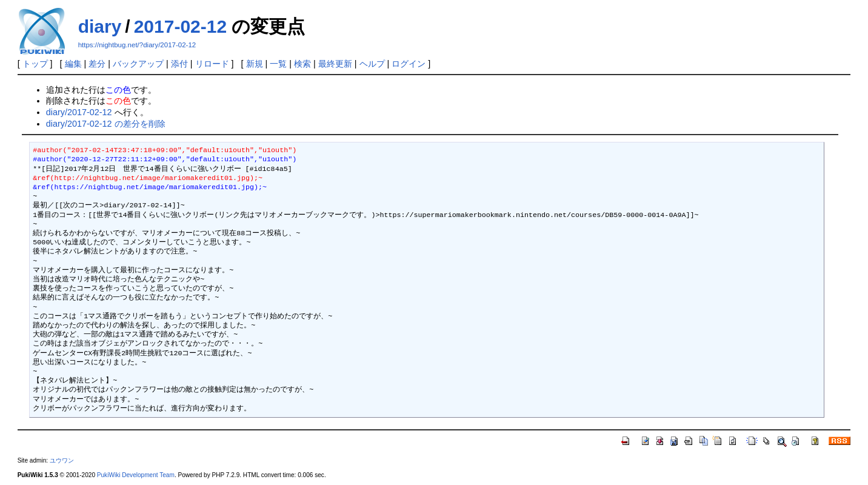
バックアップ (138, 64)
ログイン (409, 64)
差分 (97, 64)
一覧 (278, 64)
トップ (35, 64)
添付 (179, 64)
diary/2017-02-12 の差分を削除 (106, 124)
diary (100, 26)
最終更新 (335, 64)
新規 (255, 64)
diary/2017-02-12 (79, 112)
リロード (212, 64)
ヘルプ (372, 64)
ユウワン (62, 460)
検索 (302, 64)
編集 (73, 64)
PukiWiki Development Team (136, 475)
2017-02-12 (180, 26)
